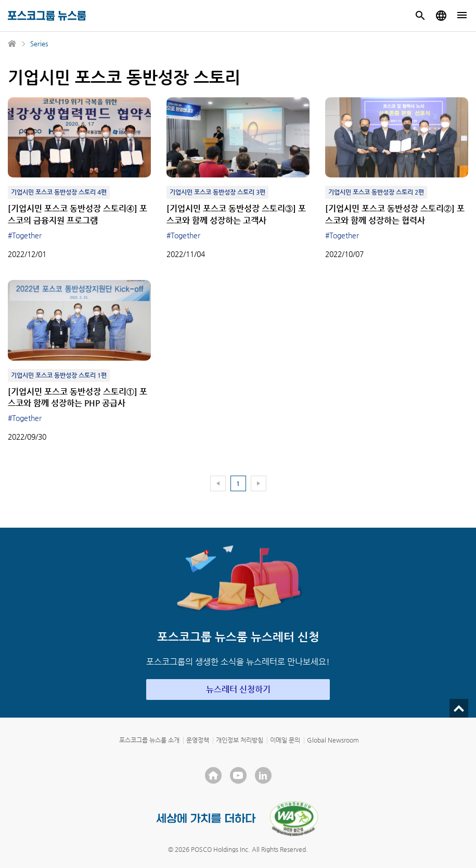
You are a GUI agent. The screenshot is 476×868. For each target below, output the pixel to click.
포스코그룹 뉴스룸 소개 (149, 740)
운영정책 (198, 740)
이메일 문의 (285, 740)
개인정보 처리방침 (240, 740)
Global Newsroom (333, 740)
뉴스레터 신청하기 (238, 689)
